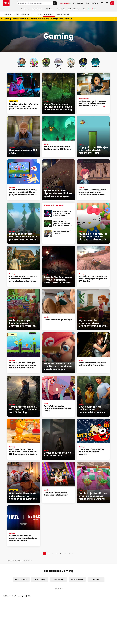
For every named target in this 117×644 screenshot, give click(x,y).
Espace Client (112, 3)
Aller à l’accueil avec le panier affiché (102, 3)
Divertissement (49, 14)
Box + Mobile (61, 9)
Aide (87, 3)
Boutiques (95, 3)
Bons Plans (92, 9)
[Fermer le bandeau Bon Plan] (115, 19)
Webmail (107, 3)
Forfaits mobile (37, 9)
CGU (14, 596)
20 (69, 554)
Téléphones (50, 9)
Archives (6, 596)
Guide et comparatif (63, 14)
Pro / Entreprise (78, 3)
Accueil (16, 14)
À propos (22, 596)
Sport (40, 14)
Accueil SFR (6, 3)
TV (84, 9)
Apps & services (65, 3)
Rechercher (55, 3)
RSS (29, 596)
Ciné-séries (25, 14)
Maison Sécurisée (74, 9)
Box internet (25, 9)
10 (65, 554)
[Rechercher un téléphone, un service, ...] (35, 3)
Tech (33, 14)
